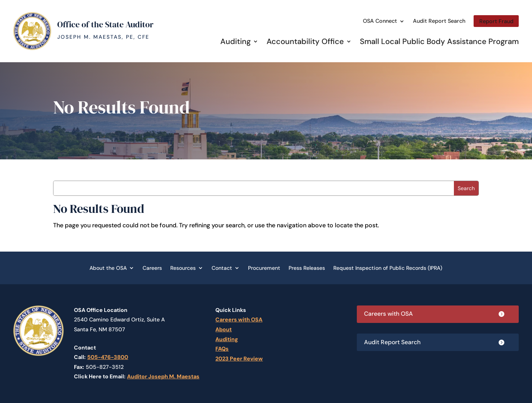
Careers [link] (152, 268)
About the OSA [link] (108, 268)
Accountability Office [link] (305, 41)
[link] (32, 48)
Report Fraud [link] (496, 21)
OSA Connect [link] (380, 21)
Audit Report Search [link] (439, 21)
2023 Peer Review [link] (239, 359)
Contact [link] (222, 268)
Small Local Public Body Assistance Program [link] (439, 41)
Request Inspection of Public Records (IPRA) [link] (388, 268)
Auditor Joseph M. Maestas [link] (163, 376)
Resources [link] (183, 268)
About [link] (224, 329)
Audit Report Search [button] (393, 342)
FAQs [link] (222, 349)
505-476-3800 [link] (108, 357)
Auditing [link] (235, 41)
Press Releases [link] (307, 268)
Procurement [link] (264, 268)
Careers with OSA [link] (239, 320)
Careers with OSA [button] (389, 314)
